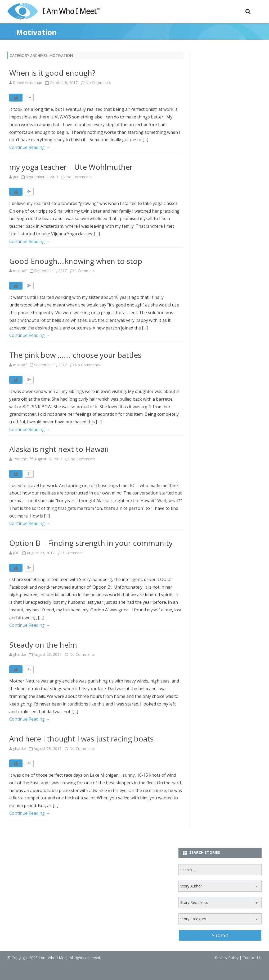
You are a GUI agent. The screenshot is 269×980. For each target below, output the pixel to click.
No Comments (98, 83)
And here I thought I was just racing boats (81, 739)
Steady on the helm (43, 645)
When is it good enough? (52, 73)
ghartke (19, 654)
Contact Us (252, 958)
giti (15, 177)
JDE (16, 553)
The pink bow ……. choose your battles (75, 355)
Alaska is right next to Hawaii (59, 449)
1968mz (20, 459)
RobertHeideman (28, 83)
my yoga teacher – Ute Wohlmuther (71, 167)
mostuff (20, 271)
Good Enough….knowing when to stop (76, 261)
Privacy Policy (227, 958)
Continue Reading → (30, 147)
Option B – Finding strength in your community (91, 543)
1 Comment (85, 271)
